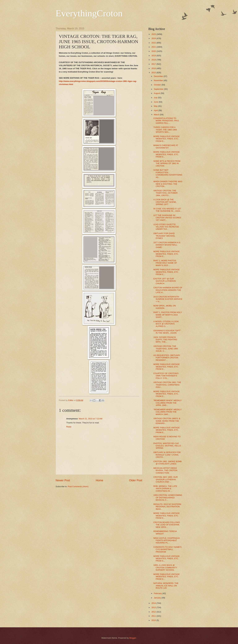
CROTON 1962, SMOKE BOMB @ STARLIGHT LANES (168, 463)
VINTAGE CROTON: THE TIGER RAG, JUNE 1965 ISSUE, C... (166, 349)
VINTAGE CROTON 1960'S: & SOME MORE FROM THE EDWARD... (167, 421)
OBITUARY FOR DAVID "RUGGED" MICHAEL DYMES (164, 236)
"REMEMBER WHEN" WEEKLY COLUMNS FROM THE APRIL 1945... (168, 403)
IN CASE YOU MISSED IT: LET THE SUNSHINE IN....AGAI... (168, 210)
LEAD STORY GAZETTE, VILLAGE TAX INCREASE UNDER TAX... (166, 227)
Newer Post (63, 480)
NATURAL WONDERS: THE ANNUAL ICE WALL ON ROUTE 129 (166, 586)
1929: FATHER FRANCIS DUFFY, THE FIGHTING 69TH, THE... (165, 340)
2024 (154, 38)
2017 (154, 64)
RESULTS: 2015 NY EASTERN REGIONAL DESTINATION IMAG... (167, 507)
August (157, 93)
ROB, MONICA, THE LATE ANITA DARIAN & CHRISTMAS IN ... (165, 489)
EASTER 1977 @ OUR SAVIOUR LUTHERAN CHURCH (165, 281)
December (159, 76)
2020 (154, 51)
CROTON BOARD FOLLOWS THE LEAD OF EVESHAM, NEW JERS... (167, 525)
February (158, 593)
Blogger (133, 638)
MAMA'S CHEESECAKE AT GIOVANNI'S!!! (166, 146)
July (156, 98)
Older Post (136, 480)
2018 (154, 60)
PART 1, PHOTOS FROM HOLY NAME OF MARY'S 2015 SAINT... (168, 315)
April (156, 110)
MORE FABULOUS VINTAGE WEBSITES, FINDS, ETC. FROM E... (167, 139)
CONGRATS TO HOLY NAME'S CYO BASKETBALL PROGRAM (167, 549)
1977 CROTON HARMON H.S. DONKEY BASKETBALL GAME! (167, 245)
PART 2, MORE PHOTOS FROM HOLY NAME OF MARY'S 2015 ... (165, 263)
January (158, 598)
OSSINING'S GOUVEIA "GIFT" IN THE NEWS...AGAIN (167, 332)
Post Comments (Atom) (78, 486)
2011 (154, 616)
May (156, 106)
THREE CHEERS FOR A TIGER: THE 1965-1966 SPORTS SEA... (165, 130)
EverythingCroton (89, 13)
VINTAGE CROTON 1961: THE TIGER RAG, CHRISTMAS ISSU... (167, 385)
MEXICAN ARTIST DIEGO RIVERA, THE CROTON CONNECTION (165, 470)
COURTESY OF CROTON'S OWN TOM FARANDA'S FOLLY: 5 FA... (166, 376)
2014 (154, 603)
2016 (154, 68)
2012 (154, 612)
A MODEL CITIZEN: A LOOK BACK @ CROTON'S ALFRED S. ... (166, 324)
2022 (154, 43)
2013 (154, 607)
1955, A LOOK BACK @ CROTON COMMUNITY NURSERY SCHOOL (165, 568)
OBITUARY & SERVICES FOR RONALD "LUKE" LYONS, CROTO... (167, 455)
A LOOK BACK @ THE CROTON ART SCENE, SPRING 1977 (165, 202)
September (159, 89)
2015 (154, 73)
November (159, 80)
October (158, 85)
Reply (69, 427)
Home (99, 480)
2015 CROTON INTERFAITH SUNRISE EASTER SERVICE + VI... (168, 299)
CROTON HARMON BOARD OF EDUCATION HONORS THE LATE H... (168, 290)
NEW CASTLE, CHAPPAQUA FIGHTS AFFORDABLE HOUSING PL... (167, 540)
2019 (154, 56)
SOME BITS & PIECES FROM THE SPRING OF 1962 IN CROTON (167, 163)
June (156, 102)
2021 (154, 47)
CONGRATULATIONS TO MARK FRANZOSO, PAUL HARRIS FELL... (166, 121)
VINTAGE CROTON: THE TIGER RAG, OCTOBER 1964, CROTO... (165, 193)
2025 (154, 34)
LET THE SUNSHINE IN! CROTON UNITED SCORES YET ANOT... (167, 218)
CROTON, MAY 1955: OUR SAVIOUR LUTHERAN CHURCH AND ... (166, 479)
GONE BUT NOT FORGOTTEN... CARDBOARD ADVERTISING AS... (168, 174)
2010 (154, 620)
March (157, 115)
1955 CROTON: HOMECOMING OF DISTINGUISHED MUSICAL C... (168, 498)
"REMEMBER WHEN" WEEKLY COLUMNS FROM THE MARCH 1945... (168, 412)
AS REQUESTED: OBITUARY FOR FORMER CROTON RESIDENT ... (167, 358)
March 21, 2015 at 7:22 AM (91, 419)
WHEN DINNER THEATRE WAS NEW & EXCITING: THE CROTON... (168, 184)
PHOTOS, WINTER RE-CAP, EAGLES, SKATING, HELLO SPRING (167, 446)
